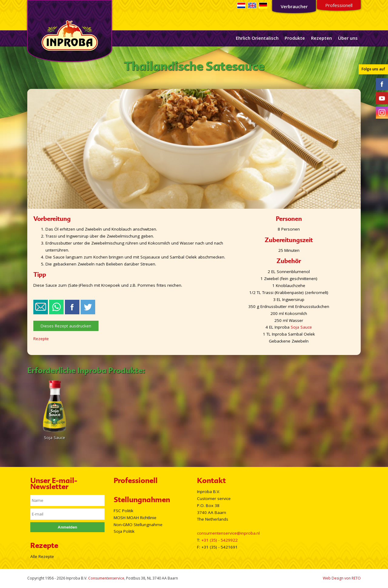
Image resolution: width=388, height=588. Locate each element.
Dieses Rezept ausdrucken (66, 326)
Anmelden (67, 527)
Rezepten (321, 38)
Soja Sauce (301, 327)
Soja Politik (124, 531)
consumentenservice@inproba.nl (228, 533)
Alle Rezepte (42, 556)
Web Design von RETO (342, 578)
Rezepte (41, 339)
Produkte (295, 38)
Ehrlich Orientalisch (257, 38)
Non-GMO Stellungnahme (138, 525)
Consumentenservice (106, 578)
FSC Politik (124, 511)
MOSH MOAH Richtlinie (135, 518)
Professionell (339, 5)
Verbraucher (294, 6)
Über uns (348, 38)
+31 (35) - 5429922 (219, 540)
